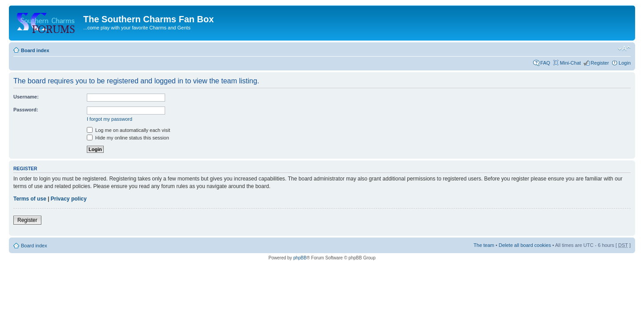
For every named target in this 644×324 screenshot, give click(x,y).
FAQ (545, 63)
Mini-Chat (570, 63)
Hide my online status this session (128, 138)
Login (625, 63)
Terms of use (30, 199)
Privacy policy (69, 199)
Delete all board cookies (525, 245)
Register (600, 63)
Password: (26, 110)
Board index (35, 50)
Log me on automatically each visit (128, 130)
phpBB (300, 258)
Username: (26, 97)
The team (484, 245)
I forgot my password (109, 119)
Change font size (624, 49)
